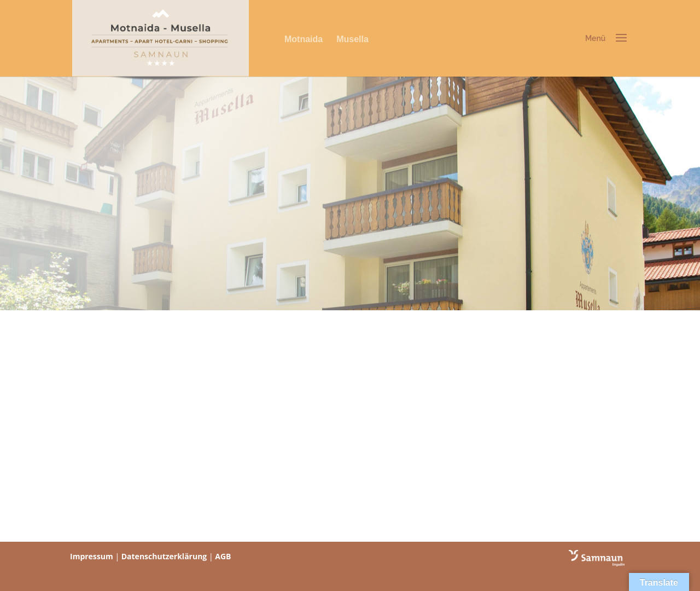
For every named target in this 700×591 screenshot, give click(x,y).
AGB (223, 556)
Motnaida (304, 39)
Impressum (92, 556)
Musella (352, 39)
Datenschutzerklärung (164, 556)
